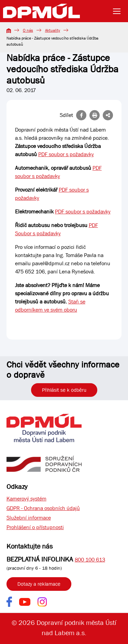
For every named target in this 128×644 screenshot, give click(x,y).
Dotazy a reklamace (39, 584)
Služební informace (29, 518)
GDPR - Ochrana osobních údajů (43, 508)
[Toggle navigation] (119, 11)
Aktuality (53, 30)
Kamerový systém (26, 499)
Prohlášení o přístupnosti (35, 527)
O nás (28, 30)
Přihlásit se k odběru (64, 390)
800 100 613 (90, 560)
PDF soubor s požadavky (66, 154)
